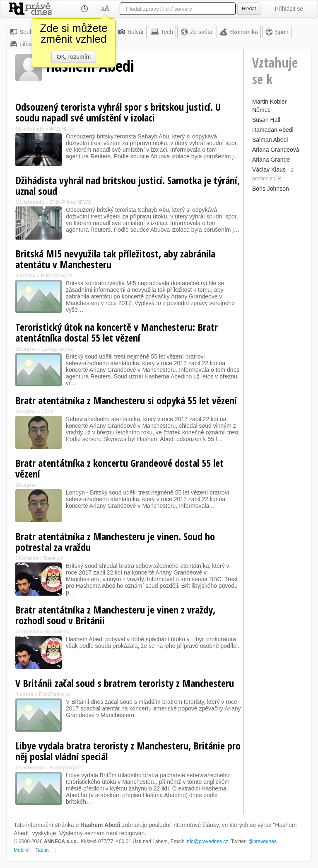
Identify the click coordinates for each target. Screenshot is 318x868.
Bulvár (131, 32)
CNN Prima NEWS (70, 202)
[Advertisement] (277, 319)
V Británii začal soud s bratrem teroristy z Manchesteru (125, 683)
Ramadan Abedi (273, 130)
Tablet (42, 850)
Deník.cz (54, 558)
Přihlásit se (289, 9)
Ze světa (196, 32)
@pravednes (263, 841)
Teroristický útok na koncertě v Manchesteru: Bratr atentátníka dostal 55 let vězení (117, 332)
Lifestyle (25, 44)
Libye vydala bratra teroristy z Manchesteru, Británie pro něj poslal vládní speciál (128, 751)
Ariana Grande (271, 160)
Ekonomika (239, 32)
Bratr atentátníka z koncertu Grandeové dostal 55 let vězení (119, 468)
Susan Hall (266, 120)
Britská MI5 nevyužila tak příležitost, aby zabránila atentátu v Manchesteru (115, 259)
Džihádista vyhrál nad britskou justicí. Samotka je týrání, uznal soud (128, 185)
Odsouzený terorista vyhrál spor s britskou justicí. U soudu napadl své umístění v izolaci (118, 112)
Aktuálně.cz (56, 632)
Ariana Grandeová (276, 150)
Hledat (249, 9)
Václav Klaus (269, 170)
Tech (162, 32)
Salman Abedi (270, 140)
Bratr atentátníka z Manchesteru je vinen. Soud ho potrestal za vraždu (115, 542)
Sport (277, 32)
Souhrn (24, 32)
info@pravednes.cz (207, 841)
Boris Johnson (271, 189)
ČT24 (47, 412)
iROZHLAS (62, 129)
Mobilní (22, 850)
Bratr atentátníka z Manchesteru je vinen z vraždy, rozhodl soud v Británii (115, 615)
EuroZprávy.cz (57, 276)
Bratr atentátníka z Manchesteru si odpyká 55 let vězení (126, 400)
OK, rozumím (74, 57)
